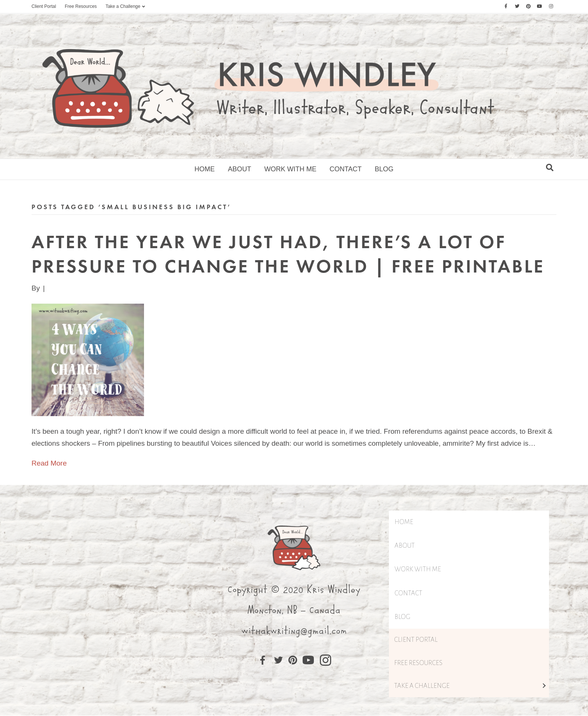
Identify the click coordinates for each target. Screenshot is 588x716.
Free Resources (81, 6)
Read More (49, 463)
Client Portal (44, 6)
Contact (346, 169)
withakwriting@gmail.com (294, 631)
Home (205, 169)
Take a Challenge (123, 6)
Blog (384, 169)
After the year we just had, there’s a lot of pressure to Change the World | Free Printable (288, 254)
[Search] (550, 168)
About (240, 169)
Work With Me (290, 169)
